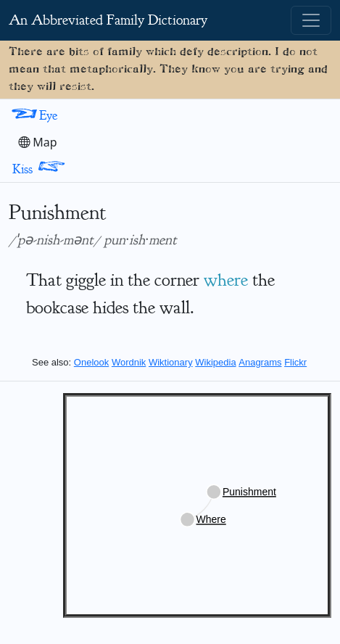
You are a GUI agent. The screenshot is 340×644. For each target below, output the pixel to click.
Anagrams (260, 362)
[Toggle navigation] (311, 20)
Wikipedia (215, 362)
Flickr (295, 362)
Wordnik (129, 362)
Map (38, 142)
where (226, 280)
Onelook (91, 362)
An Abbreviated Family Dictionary (108, 20)
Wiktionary (171, 362)
